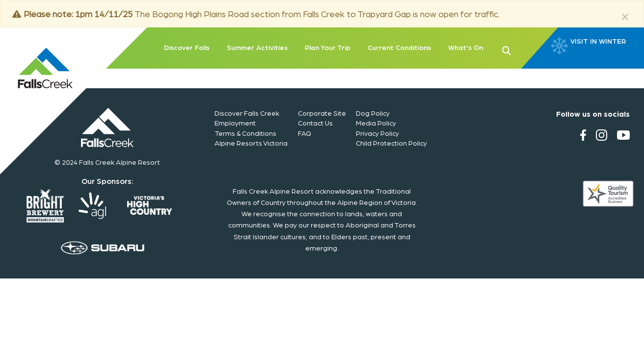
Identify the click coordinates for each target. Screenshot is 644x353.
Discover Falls (187, 47)
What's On (466, 47)
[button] (522, 50)
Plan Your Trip (328, 47)
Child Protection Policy (391, 143)
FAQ (305, 133)
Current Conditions (399, 47)
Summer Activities (257, 47)
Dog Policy (373, 113)
